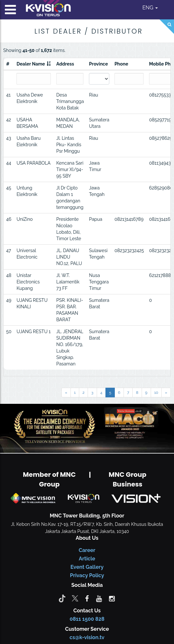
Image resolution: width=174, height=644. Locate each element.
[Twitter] (75, 598)
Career (87, 550)
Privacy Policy (87, 575)
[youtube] (99, 598)
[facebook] (87, 598)
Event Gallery (87, 567)
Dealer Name (31, 64)
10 (156, 393)
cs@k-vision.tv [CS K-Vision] (87, 637)
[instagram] (112, 598)
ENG (150, 8)
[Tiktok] (62, 598)
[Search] (167, 27)
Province (98, 64)
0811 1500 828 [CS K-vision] (87, 619)
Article (87, 559)
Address (65, 64)
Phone (121, 64)
